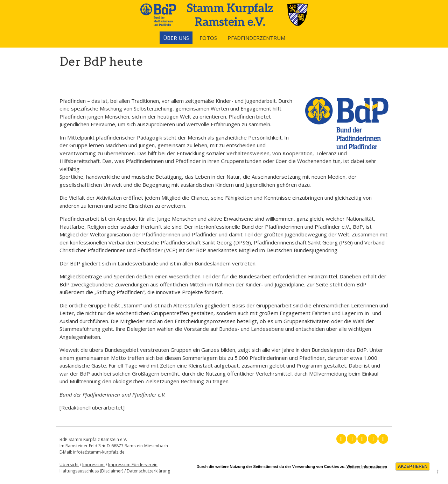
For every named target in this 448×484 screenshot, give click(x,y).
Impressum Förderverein (133, 465)
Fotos (208, 38)
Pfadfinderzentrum (256, 38)
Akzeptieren (413, 467)
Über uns (176, 38)
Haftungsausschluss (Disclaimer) (91, 471)
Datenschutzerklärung (148, 471)
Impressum (93, 465)
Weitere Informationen (367, 467)
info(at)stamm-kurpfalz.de (99, 452)
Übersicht (69, 465)
